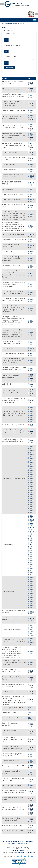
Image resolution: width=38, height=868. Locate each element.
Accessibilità (30, 841)
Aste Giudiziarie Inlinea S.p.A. (25, 852)
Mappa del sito (18, 841)
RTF (32, 95)
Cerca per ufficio (10, 56)
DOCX (32, 164)
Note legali (12, 843)
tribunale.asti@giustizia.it (19, 851)
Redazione (7, 841)
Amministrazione (24, 843)
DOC (32, 110)
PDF (32, 83)
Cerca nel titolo (9, 34)
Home (7, 23)
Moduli (12, 23)
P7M (29, 708)
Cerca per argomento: (12, 45)
